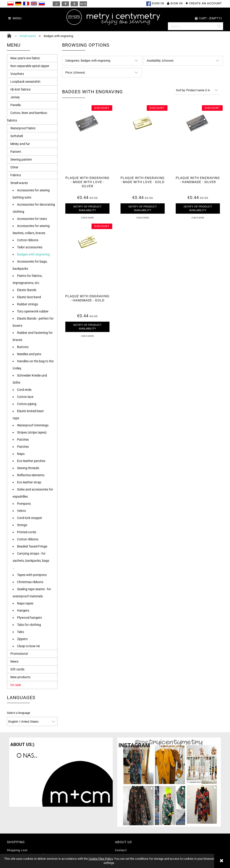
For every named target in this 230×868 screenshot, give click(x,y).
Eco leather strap (29, 482)
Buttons (23, 347)
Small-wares (19, 183)
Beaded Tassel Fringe (32, 546)
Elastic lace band (29, 297)
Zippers (22, 639)
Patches (23, 440)
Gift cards (17, 669)
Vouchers (17, 74)
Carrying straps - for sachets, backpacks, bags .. (31, 561)
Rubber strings (27, 304)
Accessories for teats (32, 219)
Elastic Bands (27, 290)
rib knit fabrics (20, 89)
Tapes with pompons (32, 575)
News (14, 661)
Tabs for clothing (29, 625)
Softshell (17, 136)
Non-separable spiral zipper (30, 66)
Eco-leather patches (31, 461)
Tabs (20, 632)
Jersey (15, 97)
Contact (121, 850)
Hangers (23, 610)
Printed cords (27, 532)
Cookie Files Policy (101, 859)
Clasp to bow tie (28, 646)
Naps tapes (25, 603)
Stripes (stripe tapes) (32, 432)
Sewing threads (28, 468)
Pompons (24, 504)
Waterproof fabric (23, 128)
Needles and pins (29, 354)
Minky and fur (20, 144)
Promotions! (19, 654)
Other (14, 167)
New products (20, 677)
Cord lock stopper (30, 518)
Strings (22, 525)
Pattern (16, 152)
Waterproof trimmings (33, 425)
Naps (21, 454)
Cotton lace (25, 397)
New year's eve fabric (25, 58)
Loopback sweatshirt (25, 82)
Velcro (22, 511)
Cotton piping (27, 404)
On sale (16, 685)
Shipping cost (17, 850)
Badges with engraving (33, 254)
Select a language (19, 713)
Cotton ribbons (28, 240)
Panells (16, 105)
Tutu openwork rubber (33, 311)
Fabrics (16, 175)
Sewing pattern (21, 159)
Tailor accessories (30, 247)
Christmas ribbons (30, 582)
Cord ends (24, 390)
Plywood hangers (29, 618)
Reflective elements (31, 475)
